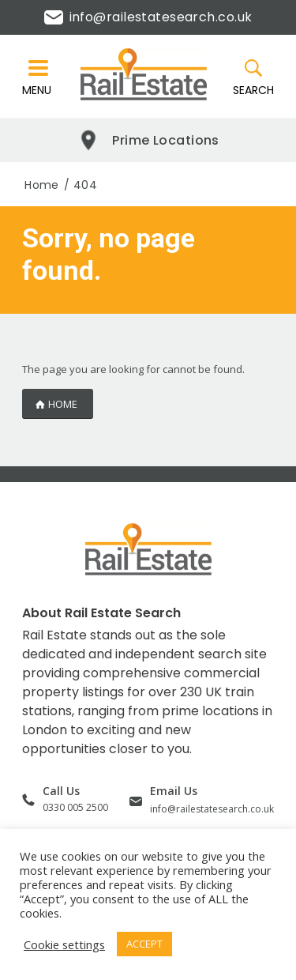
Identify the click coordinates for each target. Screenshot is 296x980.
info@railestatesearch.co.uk (148, 17)
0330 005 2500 (75, 807)
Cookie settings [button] (64, 944)
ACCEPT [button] (144, 944)
